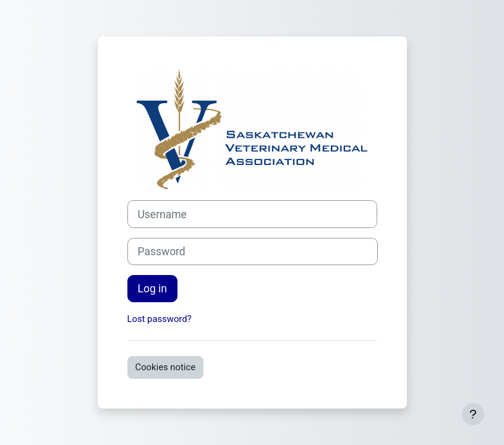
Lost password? (160, 319)
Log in (152, 289)
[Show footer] (473, 414)
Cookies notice (166, 367)
